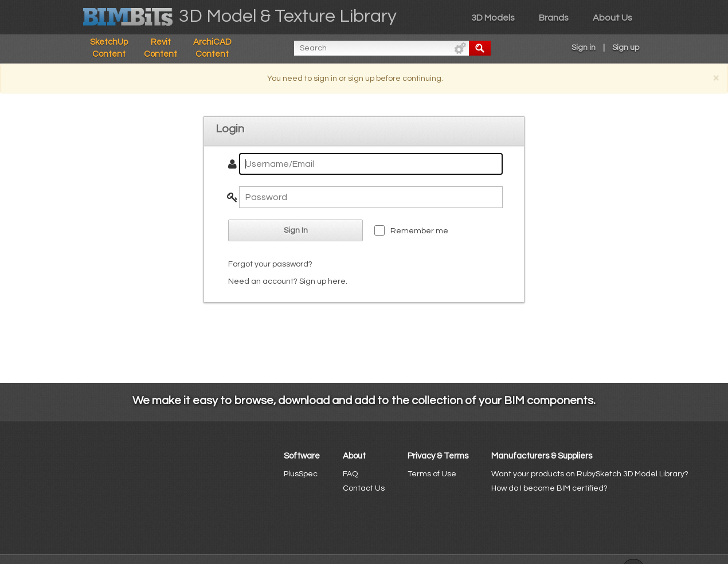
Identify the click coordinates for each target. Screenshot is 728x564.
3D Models (493, 18)
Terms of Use (432, 474)
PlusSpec (301, 474)
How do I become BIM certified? (549, 488)
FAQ (350, 474)
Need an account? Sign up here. (288, 281)
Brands (554, 18)
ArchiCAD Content (212, 48)
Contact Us (364, 488)
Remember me (419, 231)
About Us (612, 18)
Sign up (626, 48)
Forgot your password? (270, 264)
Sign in (584, 48)
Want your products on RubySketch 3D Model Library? (590, 474)
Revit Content (161, 48)
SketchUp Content (109, 48)
